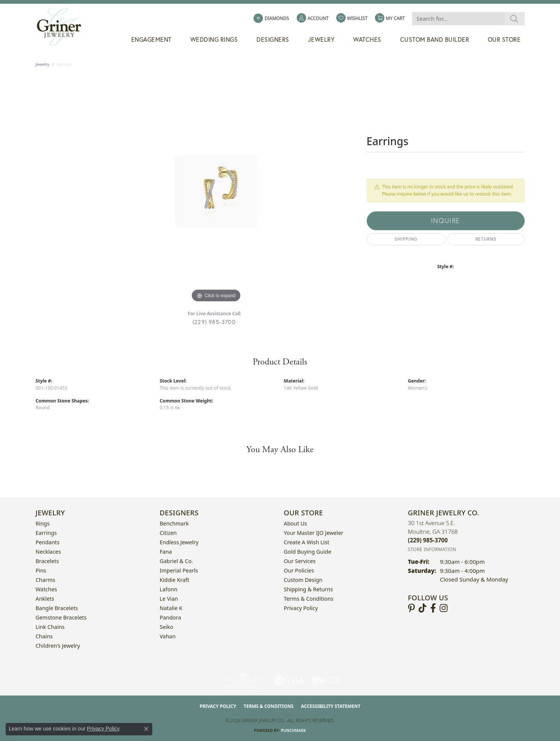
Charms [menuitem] (46, 580)
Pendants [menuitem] (48, 542)
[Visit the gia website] (289, 680)
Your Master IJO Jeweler (314, 533)
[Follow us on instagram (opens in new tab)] (444, 608)
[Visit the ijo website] (326, 680)
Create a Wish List (307, 542)
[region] (216, 191)
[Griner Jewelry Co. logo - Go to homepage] (63, 27)
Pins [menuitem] (41, 570)
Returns (486, 239)
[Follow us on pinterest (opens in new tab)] (411, 608)
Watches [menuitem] (46, 589)
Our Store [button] (504, 39)
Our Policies (299, 570)
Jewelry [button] (321, 39)
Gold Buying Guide (308, 552)
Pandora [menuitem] (171, 617)
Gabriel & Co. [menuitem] (177, 561)
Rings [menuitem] (43, 523)
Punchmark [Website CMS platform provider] (294, 730)
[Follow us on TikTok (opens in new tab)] (423, 608)
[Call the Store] (428, 540)
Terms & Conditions (309, 599)
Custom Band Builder (435, 39)
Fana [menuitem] (166, 552)
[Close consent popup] (146, 729)
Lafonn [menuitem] (169, 589)
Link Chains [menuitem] (50, 627)
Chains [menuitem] (44, 636)
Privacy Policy (301, 608)
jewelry (43, 64)
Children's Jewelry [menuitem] (58, 646)
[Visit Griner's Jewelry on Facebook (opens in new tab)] (433, 608)
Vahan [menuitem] (168, 636)
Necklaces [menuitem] (48, 552)
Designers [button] (273, 39)
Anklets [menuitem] (45, 599)
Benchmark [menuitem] (174, 523)
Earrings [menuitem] (46, 533)
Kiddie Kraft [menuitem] (175, 580)
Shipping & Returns (309, 589)
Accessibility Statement (331, 706)
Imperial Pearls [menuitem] (179, 570)
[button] (313, 18)
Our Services (300, 561)
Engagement (151, 39)
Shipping (406, 239)
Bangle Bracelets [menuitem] (57, 608)
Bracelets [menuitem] (47, 561)
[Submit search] (514, 19)
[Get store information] (432, 549)
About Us (296, 523)
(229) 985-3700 (214, 322)
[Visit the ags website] (244, 680)
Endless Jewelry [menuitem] (179, 542)
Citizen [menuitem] (168, 533)
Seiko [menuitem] (167, 627)
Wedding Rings (214, 39)
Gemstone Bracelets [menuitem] (61, 617)
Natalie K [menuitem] (171, 608)
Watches (367, 39)
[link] (271, 18)
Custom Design (303, 580)
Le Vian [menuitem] (169, 599)
